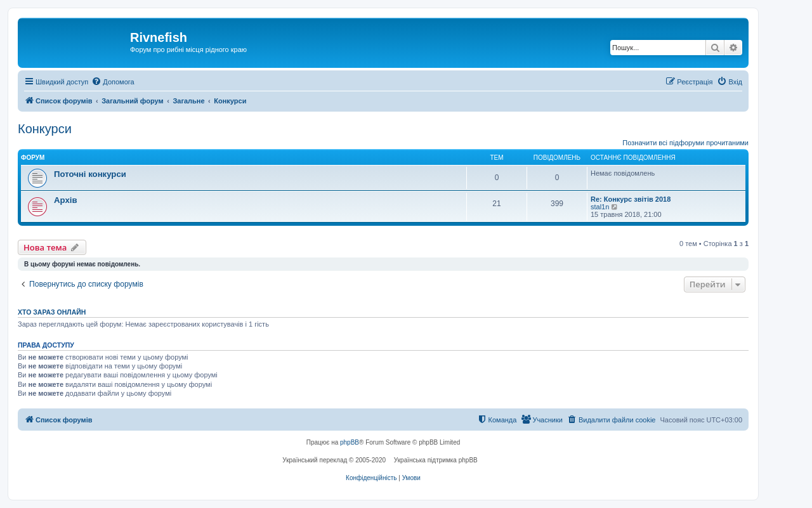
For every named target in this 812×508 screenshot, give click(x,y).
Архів (66, 200)
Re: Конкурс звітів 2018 (631, 199)
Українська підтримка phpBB (436, 460)
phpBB (350, 442)
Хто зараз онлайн (52, 312)
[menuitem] (113, 82)
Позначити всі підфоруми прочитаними (685, 143)
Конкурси (45, 129)
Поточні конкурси (90, 174)
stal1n (600, 207)
